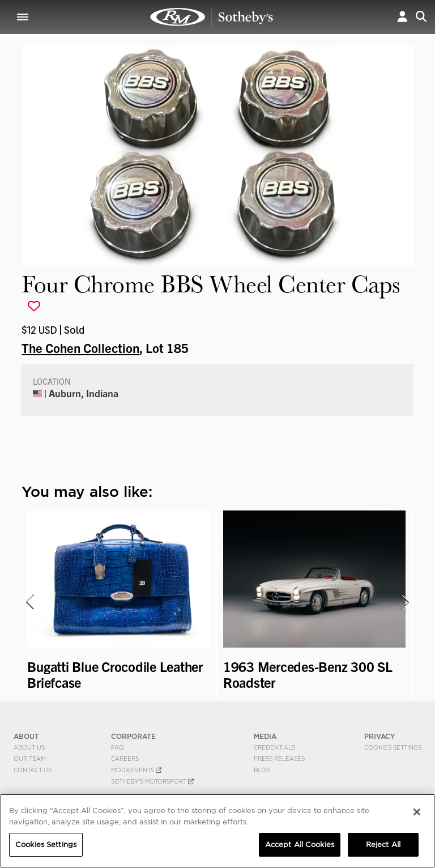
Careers (125, 759)
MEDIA (265, 736)
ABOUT (26, 736)
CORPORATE (133, 736)
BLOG (262, 770)
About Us (29, 747)
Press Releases (279, 759)
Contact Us (33, 770)
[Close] (417, 812)
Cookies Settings (393, 747)
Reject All (383, 844)
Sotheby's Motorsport (152, 781)
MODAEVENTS (136, 770)
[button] (402, 17)
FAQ (118, 747)
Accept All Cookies (300, 844)
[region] (217, 831)
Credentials (274, 747)
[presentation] (29, 602)
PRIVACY (380, 736)
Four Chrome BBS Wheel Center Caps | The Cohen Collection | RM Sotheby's (212, 17)
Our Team (30, 759)
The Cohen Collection (80, 347)
